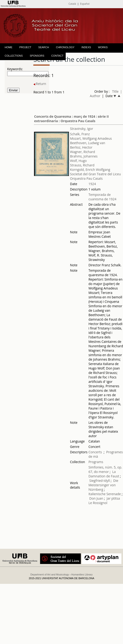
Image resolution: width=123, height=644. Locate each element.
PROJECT (25, 47)
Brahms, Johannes (84, 156)
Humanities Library (82, 574)
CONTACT (57, 56)
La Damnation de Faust (104, 474)
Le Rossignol (98, 503)
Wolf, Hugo (79, 161)
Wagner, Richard (83, 152)
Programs (96, 462)
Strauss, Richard (82, 165)
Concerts (95, 452)
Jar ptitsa (113, 498)
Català (72, 4)
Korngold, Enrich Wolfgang (90, 170)
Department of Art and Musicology (50, 574)
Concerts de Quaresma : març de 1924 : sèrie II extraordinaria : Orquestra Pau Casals (71, 119)
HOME (9, 47)
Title (115, 91)
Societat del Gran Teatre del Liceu (96, 174)
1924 (92, 184)
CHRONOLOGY (65, 47)
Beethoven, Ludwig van (88, 143)
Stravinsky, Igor (82, 129)
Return (40, 84)
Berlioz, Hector (81, 147)
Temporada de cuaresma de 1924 (102, 197)
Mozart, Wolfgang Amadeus (91, 138)
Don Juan (96, 498)
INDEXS (86, 47)
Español (85, 4)
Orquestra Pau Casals (86, 178)
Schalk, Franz (80, 134)
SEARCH (44, 47)
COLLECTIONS (14, 56)
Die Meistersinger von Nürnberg (103, 485)
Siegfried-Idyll (100, 481)
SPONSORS (37, 56)
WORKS (103, 47)
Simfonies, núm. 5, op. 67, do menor (105, 469)
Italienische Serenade (105, 494)
